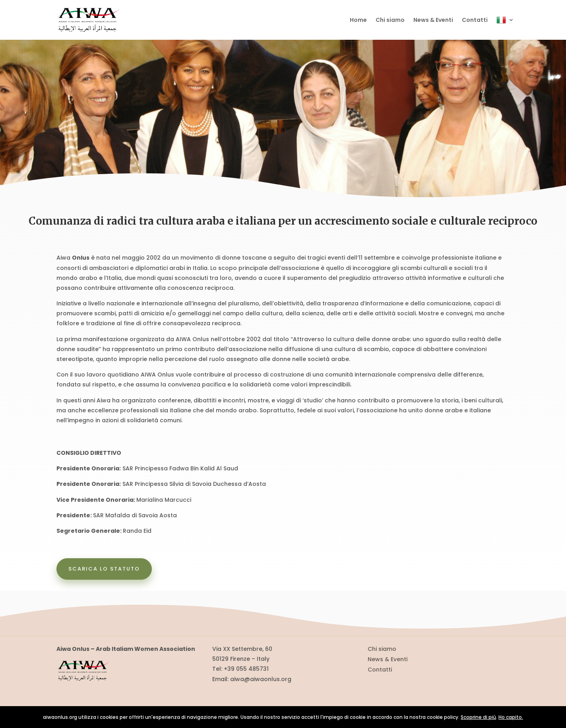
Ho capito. (511, 717)
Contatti (475, 20)
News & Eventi (433, 20)
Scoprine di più (478, 717)
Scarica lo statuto (104, 569)
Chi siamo (390, 20)
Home (358, 20)
